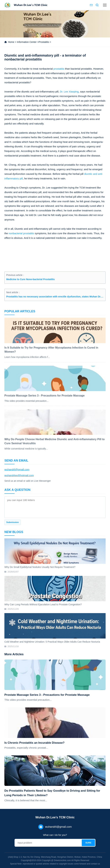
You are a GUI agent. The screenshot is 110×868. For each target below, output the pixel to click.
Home (11, 42)
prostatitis (59, 69)
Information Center (27, 42)
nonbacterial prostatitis (21, 233)
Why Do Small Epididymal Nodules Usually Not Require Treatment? (40, 567)
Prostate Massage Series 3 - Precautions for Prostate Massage (47, 695)
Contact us (91, 5)
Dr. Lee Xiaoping (69, 92)
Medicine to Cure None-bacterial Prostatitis (30, 279)
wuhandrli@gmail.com (17, 469)
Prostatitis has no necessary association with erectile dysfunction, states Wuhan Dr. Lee (55, 297)
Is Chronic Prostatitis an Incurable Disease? (34, 743)
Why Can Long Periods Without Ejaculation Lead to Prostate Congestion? (43, 604)
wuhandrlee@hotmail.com (19, 475)
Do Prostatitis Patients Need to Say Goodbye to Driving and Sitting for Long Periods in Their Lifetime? (52, 793)
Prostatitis (44, 42)
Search (97, 5)
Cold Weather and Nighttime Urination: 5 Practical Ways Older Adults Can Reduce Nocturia (52, 642)
